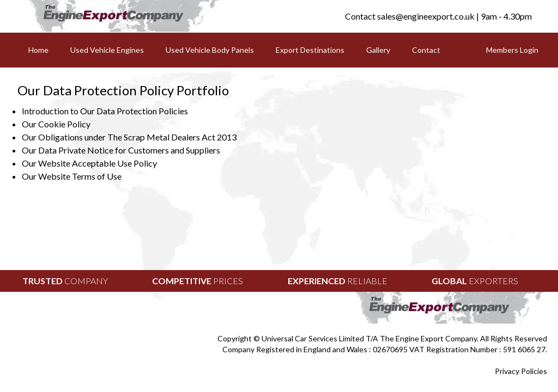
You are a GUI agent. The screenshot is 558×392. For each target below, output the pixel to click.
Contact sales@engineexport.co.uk (410, 16)
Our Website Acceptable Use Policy (89, 163)
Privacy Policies (521, 371)
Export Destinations (310, 50)
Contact (426, 50)
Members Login (512, 50)
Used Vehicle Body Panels (210, 50)
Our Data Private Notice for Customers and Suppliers (121, 150)
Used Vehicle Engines (107, 50)
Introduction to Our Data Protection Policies (105, 111)
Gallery (378, 50)
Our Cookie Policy (56, 124)
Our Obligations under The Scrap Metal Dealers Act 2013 (129, 137)
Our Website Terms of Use (72, 176)
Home (38, 50)
